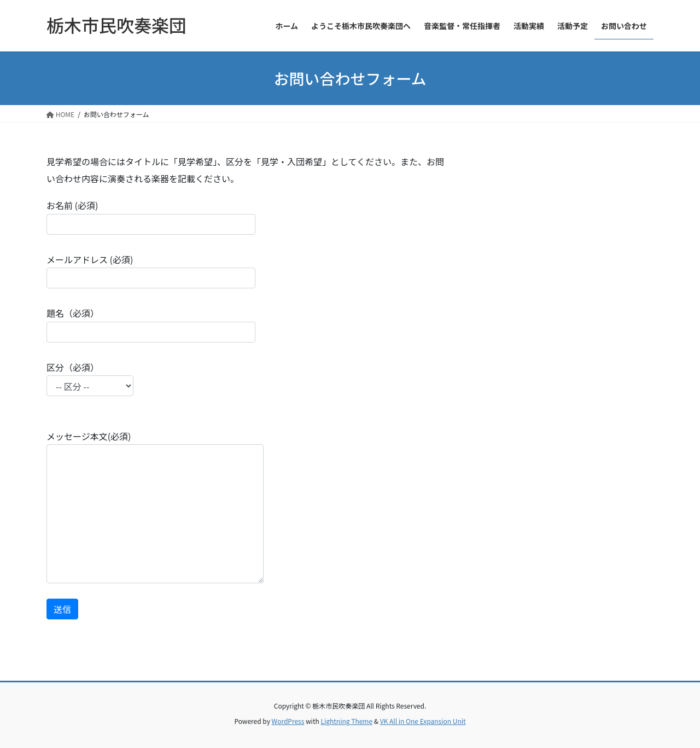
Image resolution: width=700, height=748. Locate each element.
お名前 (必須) (151, 216)
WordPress (288, 721)
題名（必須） (151, 324)
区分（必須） (90, 386)
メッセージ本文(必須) (155, 506)
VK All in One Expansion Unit (423, 721)
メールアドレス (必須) (151, 271)
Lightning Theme (346, 721)
